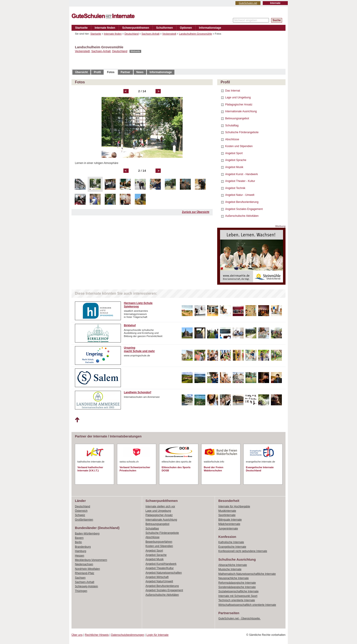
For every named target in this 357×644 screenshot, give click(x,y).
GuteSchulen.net (248, 3)
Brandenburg (83, 547)
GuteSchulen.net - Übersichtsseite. (239, 618)
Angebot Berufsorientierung (242, 202)
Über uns (77, 635)
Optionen (186, 28)
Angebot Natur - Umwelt (240, 195)
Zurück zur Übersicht (196, 212)
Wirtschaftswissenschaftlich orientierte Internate (247, 605)
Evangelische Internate (232, 547)
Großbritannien (84, 520)
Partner (125, 72)
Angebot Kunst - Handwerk (241, 174)
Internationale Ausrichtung (241, 111)
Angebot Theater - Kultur (240, 181)
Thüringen (81, 591)
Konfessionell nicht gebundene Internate (243, 551)
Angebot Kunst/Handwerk (161, 564)
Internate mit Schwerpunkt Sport (238, 596)
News (140, 72)
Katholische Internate (231, 542)
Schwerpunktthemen (136, 28)
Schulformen (164, 28)
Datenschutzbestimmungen (128, 635)
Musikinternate (227, 511)
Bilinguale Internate (230, 520)
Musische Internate (230, 569)
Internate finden (105, 28)
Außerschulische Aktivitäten (242, 216)
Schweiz (80, 515)
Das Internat (233, 91)
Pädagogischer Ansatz (239, 105)
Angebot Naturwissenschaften (164, 573)
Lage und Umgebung (238, 97)
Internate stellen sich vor (160, 506)
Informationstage (210, 28)
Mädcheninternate (229, 524)
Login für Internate (157, 635)
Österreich (81, 511)
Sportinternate (227, 515)
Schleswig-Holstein (86, 586)
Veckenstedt (169, 34)
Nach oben (77, 420)
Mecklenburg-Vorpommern (91, 560)
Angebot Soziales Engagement (244, 209)
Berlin (78, 542)
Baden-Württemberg (87, 534)
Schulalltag (232, 125)
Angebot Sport (234, 153)
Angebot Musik (234, 167)
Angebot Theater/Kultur (160, 568)
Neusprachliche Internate (233, 578)
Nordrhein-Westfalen (87, 569)
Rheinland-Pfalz (85, 573)
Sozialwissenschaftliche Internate (238, 591)
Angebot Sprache (236, 160)
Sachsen (80, 578)
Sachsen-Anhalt (150, 34)
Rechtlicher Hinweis (97, 635)
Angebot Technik (235, 188)
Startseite (81, 28)
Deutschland (132, 34)
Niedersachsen (84, 564)
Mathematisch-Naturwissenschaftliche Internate (247, 574)
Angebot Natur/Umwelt (159, 581)
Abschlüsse (232, 139)
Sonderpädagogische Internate (237, 587)
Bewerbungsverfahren (159, 542)
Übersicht (81, 72)
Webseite (135, 51)
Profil (97, 72)
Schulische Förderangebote (242, 132)
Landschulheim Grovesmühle (195, 34)
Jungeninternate (228, 529)
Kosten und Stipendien (239, 146)
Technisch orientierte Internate (237, 600)
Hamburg (80, 551)
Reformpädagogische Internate (237, 583)
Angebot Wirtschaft (157, 577)
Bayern (79, 538)
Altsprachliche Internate (233, 565)
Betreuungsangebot (237, 118)
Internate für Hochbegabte (234, 506)
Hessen (80, 556)
